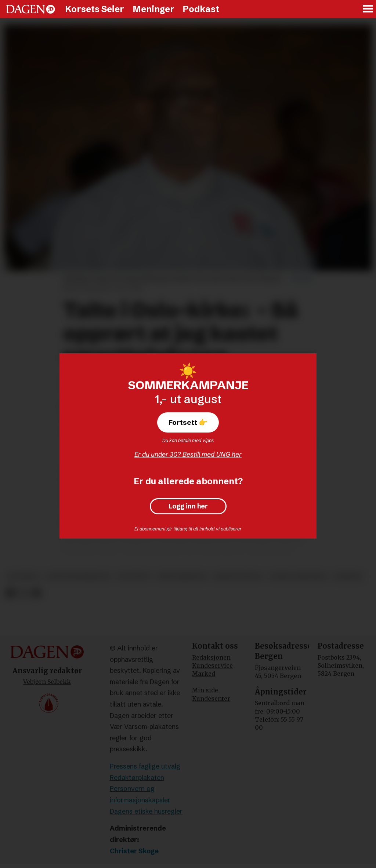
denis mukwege (182, 577)
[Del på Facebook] (10, 593)
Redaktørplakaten (137, 778)
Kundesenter (211, 699)
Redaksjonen (211, 657)
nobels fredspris (298, 577)
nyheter (348, 577)
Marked (204, 674)
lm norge (23, 577)
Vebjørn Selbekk (47, 682)
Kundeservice (212, 665)
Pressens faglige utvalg (145, 766)
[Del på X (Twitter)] (23, 593)
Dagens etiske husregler (146, 811)
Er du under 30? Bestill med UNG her (188, 454)
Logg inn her (188, 506)
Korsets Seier (95, 9)
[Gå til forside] (30, 9)
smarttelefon (238, 577)
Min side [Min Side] (205, 690)
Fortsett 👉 (188, 422)
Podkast (201, 9)
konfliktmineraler (78, 577)
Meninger (153, 9)
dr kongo (134, 577)
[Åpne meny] (368, 9)
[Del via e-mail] (36, 593)
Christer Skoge (134, 851)
